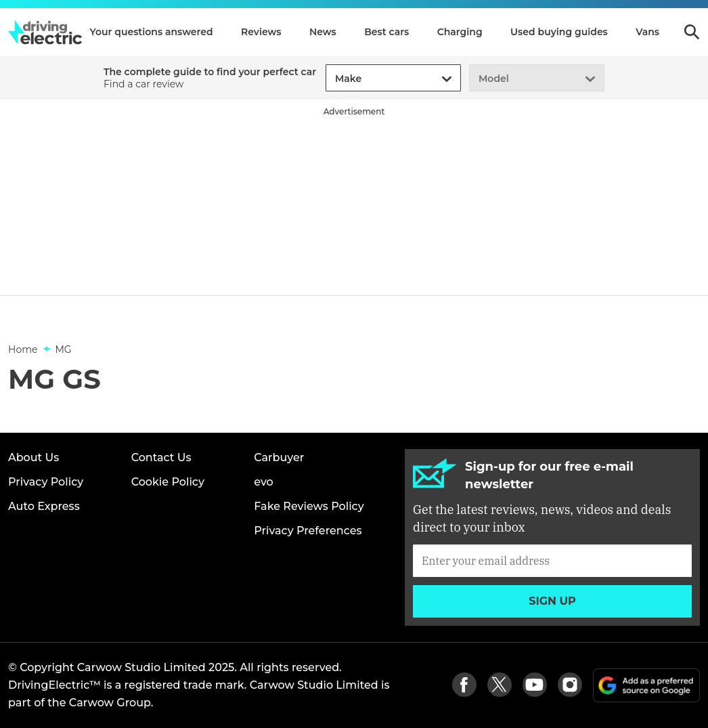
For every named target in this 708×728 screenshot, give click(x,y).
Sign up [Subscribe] (552, 601)
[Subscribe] (552, 561)
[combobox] (333, 79)
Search (692, 32)
